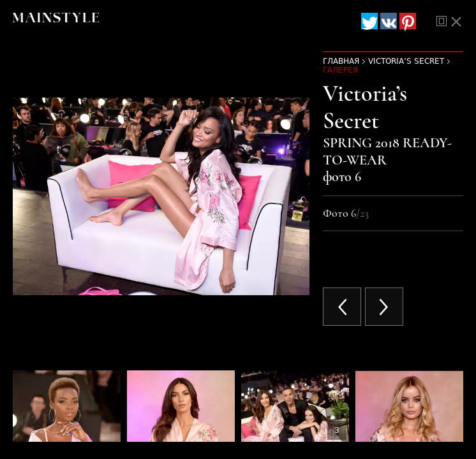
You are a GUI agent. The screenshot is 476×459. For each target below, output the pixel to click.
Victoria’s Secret (406, 61)
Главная (341, 61)
